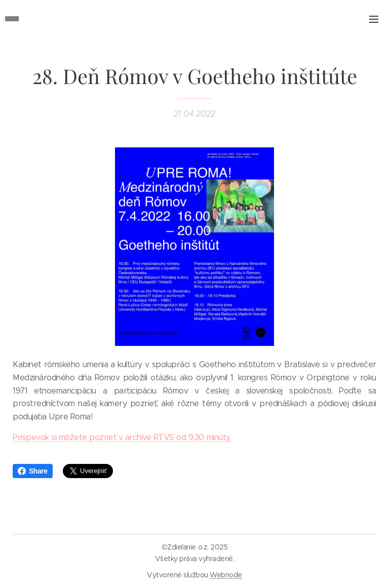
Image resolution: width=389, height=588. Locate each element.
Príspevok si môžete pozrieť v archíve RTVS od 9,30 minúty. (123, 437)
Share (33, 471)
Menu (374, 19)
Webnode (226, 575)
